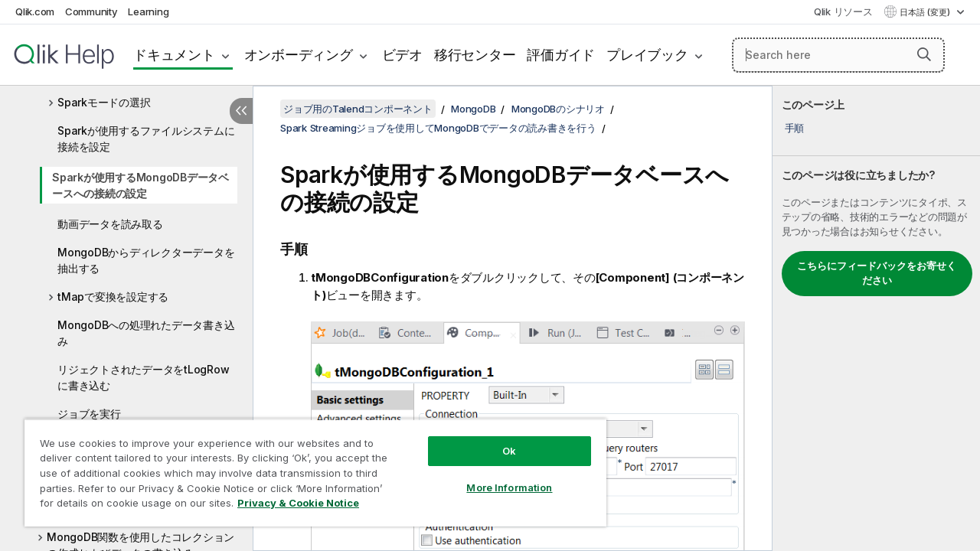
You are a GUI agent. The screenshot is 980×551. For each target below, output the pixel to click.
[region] (309, 467)
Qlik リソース (843, 11)
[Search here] (838, 55)
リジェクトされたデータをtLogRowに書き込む (143, 377)
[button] (924, 54)
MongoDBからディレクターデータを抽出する (146, 260)
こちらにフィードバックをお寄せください (877, 273)
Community (91, 11)
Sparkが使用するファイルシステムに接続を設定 (146, 139)
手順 (795, 128)
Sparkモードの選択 (104, 102)
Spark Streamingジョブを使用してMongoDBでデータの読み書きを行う (438, 128)
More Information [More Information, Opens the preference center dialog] (498, 476)
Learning (148, 11)
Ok (498, 439)
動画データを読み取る (110, 224)
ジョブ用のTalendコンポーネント (358, 109)
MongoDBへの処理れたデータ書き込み (146, 333)
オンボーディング (299, 55)
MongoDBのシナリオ (558, 109)
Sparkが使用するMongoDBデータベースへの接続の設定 (140, 185)
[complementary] (876, 318)
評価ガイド (561, 55)
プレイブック (647, 55)
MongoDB (473, 109)
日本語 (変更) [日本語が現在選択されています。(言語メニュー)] (926, 12)
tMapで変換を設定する (113, 297)
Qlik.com (35, 11)
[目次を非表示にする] (241, 111)
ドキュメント (174, 55)
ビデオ (402, 55)
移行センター (475, 55)
